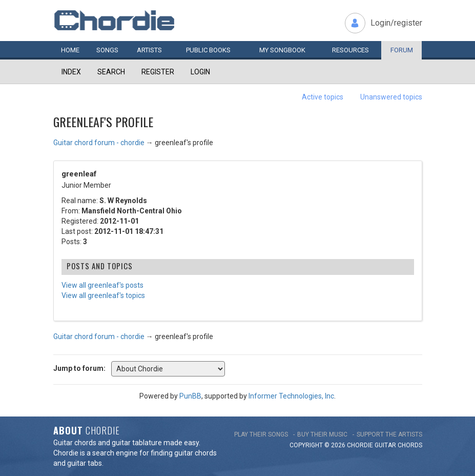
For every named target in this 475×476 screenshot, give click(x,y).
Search (111, 72)
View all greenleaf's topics (103, 295)
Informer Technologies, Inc (291, 396)
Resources (350, 50)
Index (71, 72)
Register (158, 72)
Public (208, 50)
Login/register (396, 23)
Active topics (323, 97)
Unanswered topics (391, 97)
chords (410, 445)
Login (200, 72)
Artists (149, 50)
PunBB (190, 396)
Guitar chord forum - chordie (99, 143)
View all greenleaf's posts (102, 285)
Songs (107, 50)
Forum (402, 50)
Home (70, 50)
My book (282, 50)
